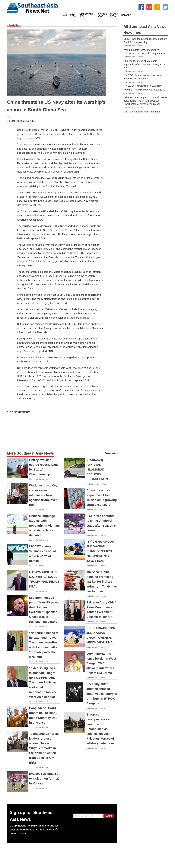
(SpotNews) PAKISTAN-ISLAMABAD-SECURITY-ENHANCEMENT (98, 470)
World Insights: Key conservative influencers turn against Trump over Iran (43, 495)
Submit (109, 816)
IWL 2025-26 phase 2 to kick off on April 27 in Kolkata (44, 779)
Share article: (19, 412)
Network (126, 15)
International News (87, 15)
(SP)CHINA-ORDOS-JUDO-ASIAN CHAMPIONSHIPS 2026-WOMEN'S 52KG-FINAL (101, 551)
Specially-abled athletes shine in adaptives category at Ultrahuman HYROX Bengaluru (102, 694)
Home (65, 15)
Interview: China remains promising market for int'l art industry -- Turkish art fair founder (102, 582)
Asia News (73, 15)
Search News (114, 15)
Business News (102, 15)
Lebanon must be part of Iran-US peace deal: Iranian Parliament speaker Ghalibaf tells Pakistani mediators (145, 101)
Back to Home (14, 25)
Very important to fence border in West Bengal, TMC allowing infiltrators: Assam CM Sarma (101, 663)
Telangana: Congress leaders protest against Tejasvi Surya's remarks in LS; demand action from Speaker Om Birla (44, 748)
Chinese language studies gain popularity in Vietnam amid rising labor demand (44, 526)
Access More (110, 453)
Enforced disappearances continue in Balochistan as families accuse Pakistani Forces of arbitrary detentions (101, 729)
